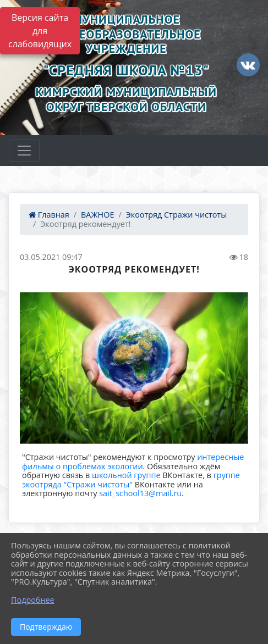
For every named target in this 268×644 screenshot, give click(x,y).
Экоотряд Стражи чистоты (177, 215)
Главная (49, 215)
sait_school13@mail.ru (140, 493)
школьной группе (126, 475)
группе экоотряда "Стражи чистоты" (131, 480)
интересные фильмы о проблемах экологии (133, 462)
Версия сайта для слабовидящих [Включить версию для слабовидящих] (40, 31)
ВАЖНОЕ (97, 215)
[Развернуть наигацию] (24, 151)
